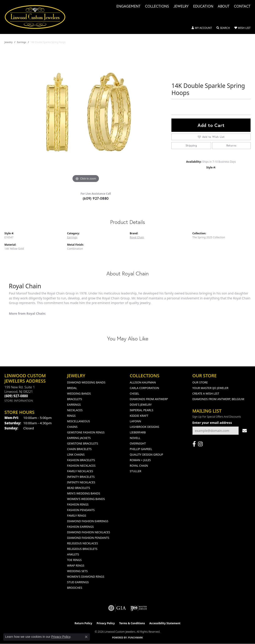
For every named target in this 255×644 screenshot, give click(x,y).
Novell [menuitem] (135, 438)
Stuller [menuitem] (135, 471)
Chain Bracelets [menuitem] (79, 449)
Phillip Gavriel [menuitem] (141, 449)
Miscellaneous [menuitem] (79, 421)
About (224, 7)
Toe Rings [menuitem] (75, 560)
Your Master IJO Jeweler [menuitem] (211, 388)
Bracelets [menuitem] (75, 399)
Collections (157, 7)
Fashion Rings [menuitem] (78, 504)
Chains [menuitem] (72, 427)
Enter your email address (212, 423)
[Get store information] (19, 401)
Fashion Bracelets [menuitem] (81, 460)
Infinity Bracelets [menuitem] (81, 477)
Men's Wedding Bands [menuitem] (84, 493)
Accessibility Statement (165, 623)
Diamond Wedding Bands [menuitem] (86, 382)
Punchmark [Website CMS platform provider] (136, 638)
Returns (231, 145)
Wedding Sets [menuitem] (77, 571)
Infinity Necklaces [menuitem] (81, 482)
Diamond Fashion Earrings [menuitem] (88, 521)
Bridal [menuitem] (72, 388)
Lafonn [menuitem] (135, 421)
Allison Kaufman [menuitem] (143, 382)
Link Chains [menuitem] (76, 454)
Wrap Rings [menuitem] (76, 565)
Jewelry (181, 7)
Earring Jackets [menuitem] (79, 438)
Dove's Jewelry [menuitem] (141, 405)
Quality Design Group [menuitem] (146, 454)
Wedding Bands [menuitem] (79, 393)
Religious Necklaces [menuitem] (83, 543)
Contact (242, 7)
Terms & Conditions (132, 623)
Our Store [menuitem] (200, 382)
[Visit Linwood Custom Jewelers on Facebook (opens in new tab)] (194, 444)
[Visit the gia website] (117, 608)
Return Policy (83, 623)
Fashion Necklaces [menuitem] (81, 466)
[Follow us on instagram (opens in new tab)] (200, 444)
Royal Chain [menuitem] (139, 466)
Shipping (191, 145)
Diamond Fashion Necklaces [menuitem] (89, 532)
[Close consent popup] (86, 637)
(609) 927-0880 (96, 198)
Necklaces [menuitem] (75, 410)
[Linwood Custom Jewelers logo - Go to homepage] (37, 17)
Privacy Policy (106, 623)
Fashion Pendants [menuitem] (81, 510)
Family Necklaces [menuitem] (80, 471)
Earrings (22, 42)
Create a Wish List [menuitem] (206, 393)
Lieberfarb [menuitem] (138, 432)
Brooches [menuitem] (75, 588)
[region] (86, 117)
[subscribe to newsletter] (245, 431)
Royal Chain (137, 237)
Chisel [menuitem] (134, 393)
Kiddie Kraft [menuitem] (139, 416)
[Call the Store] (16, 396)
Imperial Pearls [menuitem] (141, 410)
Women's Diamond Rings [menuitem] (86, 577)
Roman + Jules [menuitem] (140, 460)
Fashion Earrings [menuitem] (80, 527)
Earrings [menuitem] (74, 405)
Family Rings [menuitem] (77, 516)
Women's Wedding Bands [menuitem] (86, 499)
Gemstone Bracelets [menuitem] (83, 443)
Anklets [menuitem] (73, 554)
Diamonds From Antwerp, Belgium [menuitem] (218, 399)
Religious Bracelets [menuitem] (82, 549)
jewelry (9, 42)
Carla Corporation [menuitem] (144, 388)
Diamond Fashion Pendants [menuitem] (88, 538)
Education (203, 7)
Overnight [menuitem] (138, 443)
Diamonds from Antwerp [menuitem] (149, 399)
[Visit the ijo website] (139, 608)
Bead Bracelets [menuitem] (79, 488)
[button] (202, 28)
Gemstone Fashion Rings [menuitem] (86, 432)
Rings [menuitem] (71, 416)
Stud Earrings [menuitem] (78, 582)
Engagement (128, 7)
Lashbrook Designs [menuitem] (144, 427)
